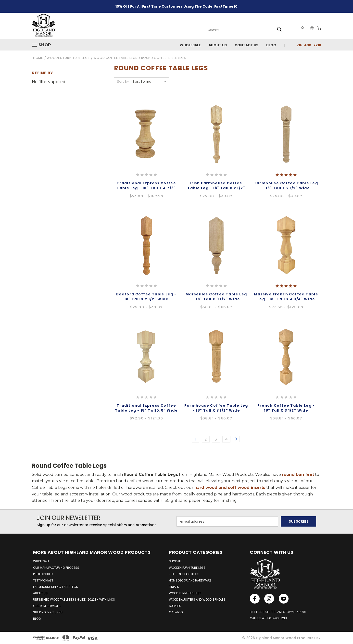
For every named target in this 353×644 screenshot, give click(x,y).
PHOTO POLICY (43, 574)
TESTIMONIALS (43, 580)
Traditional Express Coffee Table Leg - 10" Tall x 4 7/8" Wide (146, 188)
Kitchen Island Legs (184, 574)
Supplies (175, 606)
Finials (174, 587)
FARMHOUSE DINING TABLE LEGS (56, 587)
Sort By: (123, 81)
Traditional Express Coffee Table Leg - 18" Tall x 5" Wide (146, 408)
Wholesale (190, 45)
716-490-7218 (309, 45)
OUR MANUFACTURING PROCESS (56, 568)
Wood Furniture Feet (185, 593)
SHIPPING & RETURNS (48, 612)
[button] (43, 45)
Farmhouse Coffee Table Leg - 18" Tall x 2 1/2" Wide (286, 186)
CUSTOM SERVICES (47, 606)
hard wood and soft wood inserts (230, 487)
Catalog (176, 612)
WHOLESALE (41, 561)
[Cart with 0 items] (319, 28)
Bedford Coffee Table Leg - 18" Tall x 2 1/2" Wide (146, 297)
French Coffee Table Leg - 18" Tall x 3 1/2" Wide (286, 408)
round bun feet (298, 474)
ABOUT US (40, 593)
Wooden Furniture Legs (187, 568)
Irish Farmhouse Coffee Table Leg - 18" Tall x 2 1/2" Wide (216, 188)
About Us (218, 45)
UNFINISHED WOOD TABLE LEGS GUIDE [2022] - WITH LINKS (74, 600)
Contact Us (246, 45)
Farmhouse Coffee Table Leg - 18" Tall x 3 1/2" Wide (216, 408)
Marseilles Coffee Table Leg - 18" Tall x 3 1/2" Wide (216, 297)
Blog (271, 45)
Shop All (175, 561)
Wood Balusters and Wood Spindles (197, 600)
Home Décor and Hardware (190, 580)
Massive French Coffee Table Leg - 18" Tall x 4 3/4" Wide (286, 297)
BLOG (37, 619)
